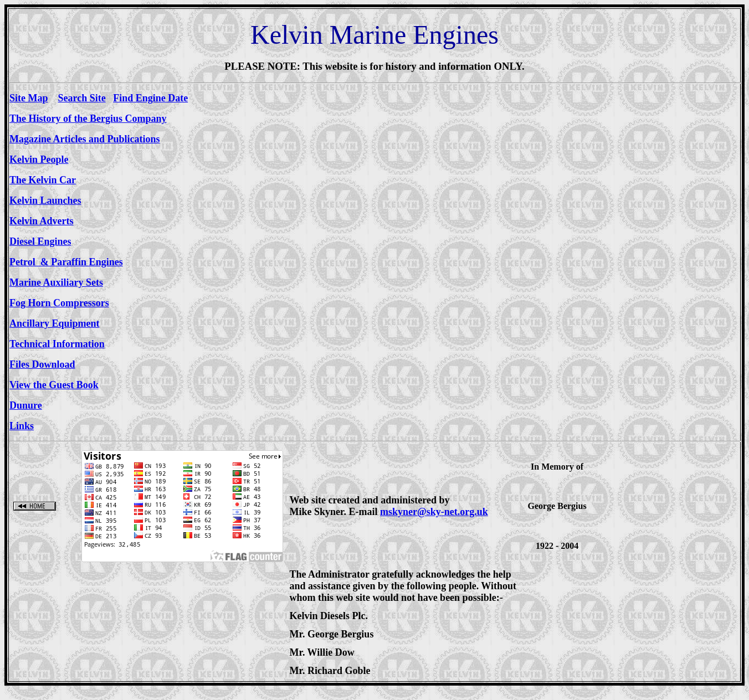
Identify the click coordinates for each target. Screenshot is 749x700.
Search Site (82, 98)
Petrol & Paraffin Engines (66, 262)
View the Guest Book (54, 385)
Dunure (26, 405)
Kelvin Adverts (42, 221)
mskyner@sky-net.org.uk (434, 512)
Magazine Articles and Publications (85, 139)
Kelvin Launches (45, 200)
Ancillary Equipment (55, 323)
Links (22, 426)
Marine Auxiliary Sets (56, 282)
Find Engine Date (150, 98)
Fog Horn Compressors (59, 303)
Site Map (29, 98)
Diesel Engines (40, 241)
